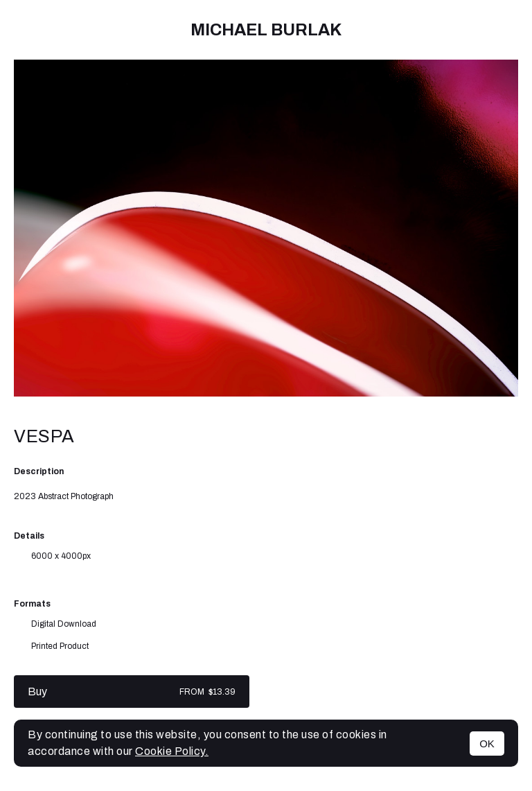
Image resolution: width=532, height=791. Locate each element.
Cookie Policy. (172, 751)
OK (487, 744)
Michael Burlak (266, 30)
